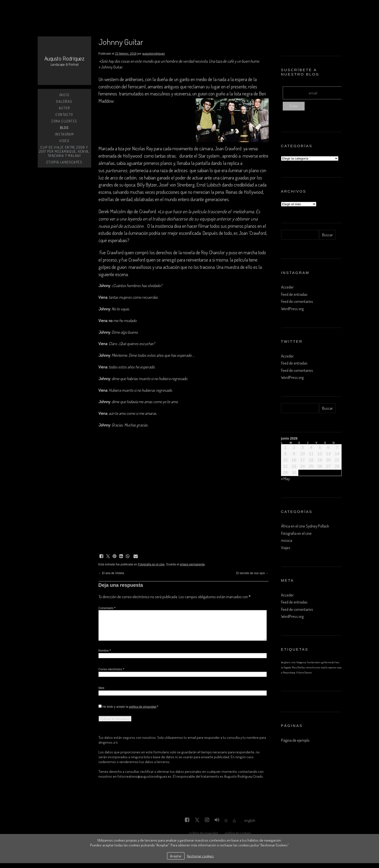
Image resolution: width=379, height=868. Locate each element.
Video (64, 141)
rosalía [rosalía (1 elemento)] (324, 667)
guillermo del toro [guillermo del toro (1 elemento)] (330, 662)
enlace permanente (192, 564)
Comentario (107, 608)
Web (101, 688)
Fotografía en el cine (151, 564)
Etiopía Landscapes (64, 162)
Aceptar (176, 856)
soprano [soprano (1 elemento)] (332, 667)
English (250, 820)
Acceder (287, 287)
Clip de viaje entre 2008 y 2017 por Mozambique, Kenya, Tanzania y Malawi (64, 151)
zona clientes (64, 121)
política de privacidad (143, 707)
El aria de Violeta (111, 573)
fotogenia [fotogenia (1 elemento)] (301, 662)
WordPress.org (292, 309)
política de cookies (238, 833)
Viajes (286, 548)
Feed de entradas (294, 294)
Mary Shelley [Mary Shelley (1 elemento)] (298, 667)
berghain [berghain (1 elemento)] (286, 662)
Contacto (64, 115)
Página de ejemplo (295, 740)
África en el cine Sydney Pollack (305, 526)
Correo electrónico (111, 669)
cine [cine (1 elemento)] (293, 662)
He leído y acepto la (128, 707)
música (287, 540)
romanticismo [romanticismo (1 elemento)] (313, 667)
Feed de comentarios (297, 301)
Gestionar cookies (200, 856)
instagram (64, 134)
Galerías (64, 101)
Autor (64, 108)
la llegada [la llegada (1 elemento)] (286, 667)
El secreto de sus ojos (252, 573)
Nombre (105, 651)
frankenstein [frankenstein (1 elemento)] (314, 662)
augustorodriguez (154, 54)
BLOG (64, 128)
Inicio (64, 95)
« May (285, 479)
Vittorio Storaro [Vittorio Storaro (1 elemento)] (304, 672)
